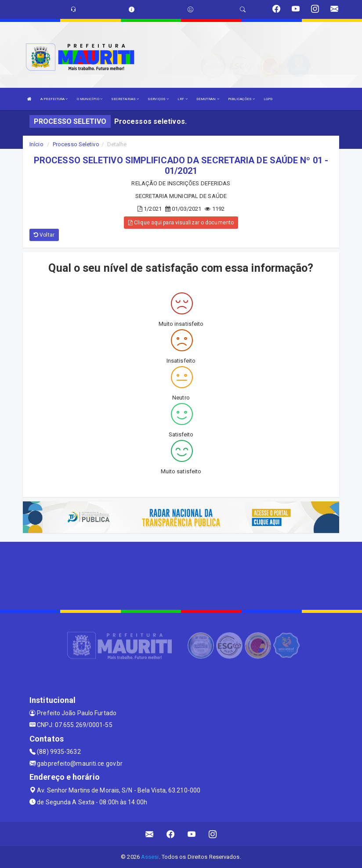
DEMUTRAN (208, 99)
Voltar (44, 235)
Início (36, 144)
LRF (183, 99)
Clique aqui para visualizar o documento (181, 223)
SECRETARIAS (125, 99)
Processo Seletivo (76, 144)
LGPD (268, 99)
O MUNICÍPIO (90, 99)
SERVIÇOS (158, 99)
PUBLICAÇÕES (241, 99)
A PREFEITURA (54, 99)
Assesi (150, 857)
